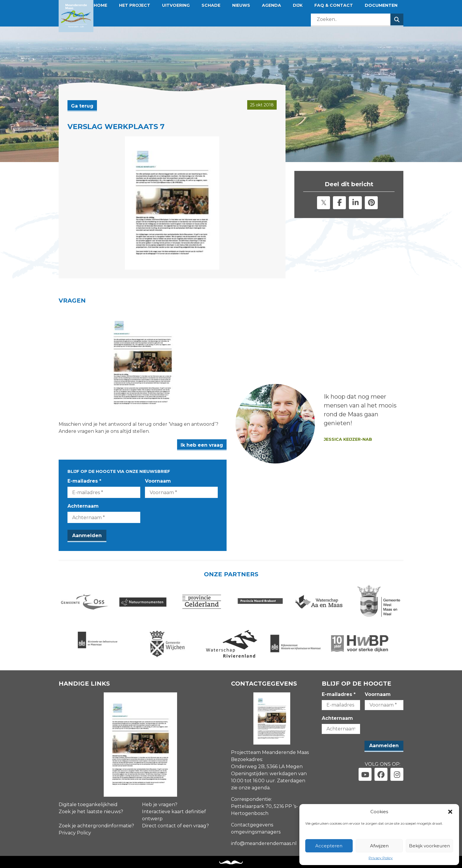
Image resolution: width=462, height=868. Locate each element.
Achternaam (83, 506)
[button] (450, 812)
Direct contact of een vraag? (175, 826)
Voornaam (158, 481)
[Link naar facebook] (381, 774)
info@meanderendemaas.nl (264, 843)
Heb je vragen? (160, 805)
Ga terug (82, 106)
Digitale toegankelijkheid (88, 805)
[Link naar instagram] (397, 774)
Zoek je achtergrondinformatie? (96, 826)
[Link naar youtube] (365, 774)
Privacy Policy (381, 858)
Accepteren (329, 846)
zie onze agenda (250, 788)
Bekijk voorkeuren (429, 846)
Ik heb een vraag (202, 445)
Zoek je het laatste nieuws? (91, 812)
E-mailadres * (84, 481)
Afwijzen (379, 846)
